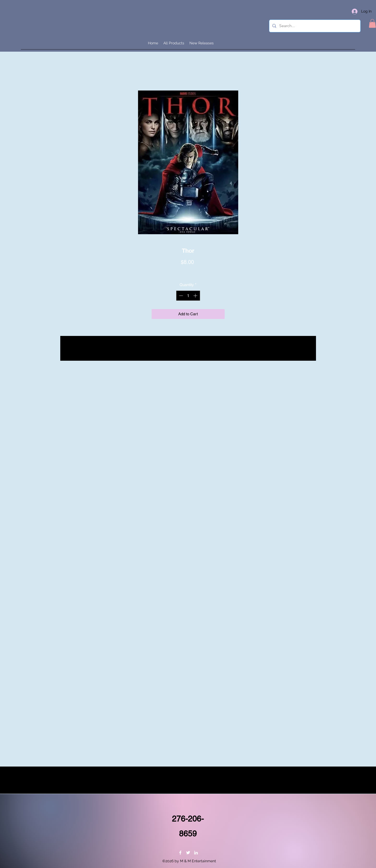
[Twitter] (188, 853)
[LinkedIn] (196, 853)
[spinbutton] (188, 296)
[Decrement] (180, 296)
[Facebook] (180, 853)
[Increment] (196, 296)
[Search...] (314, 26)
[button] (372, 23)
